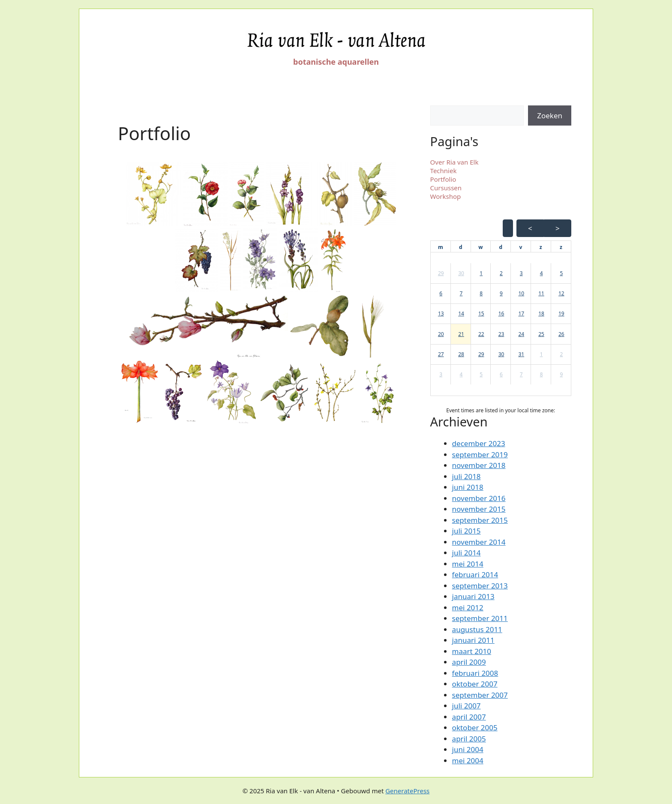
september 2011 (480, 618)
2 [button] (501, 273)
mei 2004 (468, 760)
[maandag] (441, 247)
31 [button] (521, 354)
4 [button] (541, 273)
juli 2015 (466, 531)
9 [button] (501, 293)
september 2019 (480, 454)
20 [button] (441, 334)
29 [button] (441, 273)
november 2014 (479, 542)
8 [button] (481, 293)
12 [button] (561, 293)
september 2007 (480, 695)
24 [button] (521, 334)
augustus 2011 (477, 629)
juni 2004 (468, 749)
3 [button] (521, 273)
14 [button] (461, 313)
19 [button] (561, 313)
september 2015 (480, 520)
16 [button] (501, 313)
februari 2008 (475, 673)
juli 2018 (466, 476)
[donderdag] (501, 247)
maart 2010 (472, 651)
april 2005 (469, 739)
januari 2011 (473, 640)
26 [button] (561, 334)
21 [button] (461, 334)
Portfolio (443, 179)
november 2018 (479, 465)
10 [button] (521, 293)
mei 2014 (468, 564)
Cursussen (446, 188)
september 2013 (480, 586)
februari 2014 (475, 574)
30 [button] (461, 273)
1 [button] (481, 273)
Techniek (444, 171)
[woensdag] (480, 247)
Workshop (446, 196)
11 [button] (541, 293)
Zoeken (550, 115)
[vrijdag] (521, 247)
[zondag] (561, 247)
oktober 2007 (475, 684)
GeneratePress (407, 791)
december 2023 (479, 443)
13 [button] (441, 313)
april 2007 (469, 717)
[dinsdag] (461, 247)
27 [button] (441, 354)
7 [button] (461, 293)
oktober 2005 (475, 727)
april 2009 (469, 662)
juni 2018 (468, 487)
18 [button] (541, 313)
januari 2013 (473, 596)
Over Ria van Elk (454, 162)
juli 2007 (466, 706)
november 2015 (479, 509)
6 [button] (441, 293)
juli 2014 (466, 553)
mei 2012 (468, 607)
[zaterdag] (541, 247)
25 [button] (541, 334)
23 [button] (501, 334)
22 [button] (481, 334)
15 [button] (481, 313)
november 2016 (479, 498)
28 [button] (461, 354)
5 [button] (561, 273)
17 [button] (521, 313)
